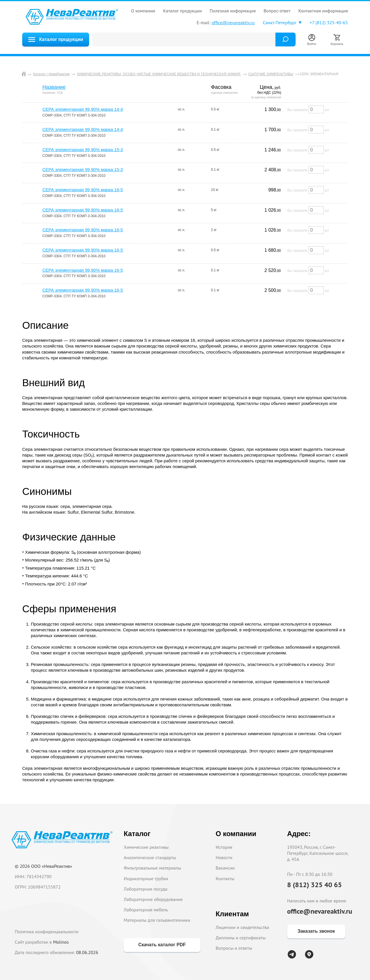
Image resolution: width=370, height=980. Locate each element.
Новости (224, 857)
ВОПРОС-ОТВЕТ (277, 11)
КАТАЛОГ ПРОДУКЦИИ (183, 11)
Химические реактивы (146, 847)
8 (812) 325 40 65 (315, 885)
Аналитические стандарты (150, 857)
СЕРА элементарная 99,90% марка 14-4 (83, 109)
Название (54, 87)
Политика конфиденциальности (47, 932)
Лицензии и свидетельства (242, 927)
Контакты (225, 878)
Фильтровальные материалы (152, 868)
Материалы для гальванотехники (157, 920)
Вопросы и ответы (234, 948)
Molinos (61, 942)
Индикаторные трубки (146, 878)
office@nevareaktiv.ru (233, 22)
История (224, 847)
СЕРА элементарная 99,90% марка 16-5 (83, 190)
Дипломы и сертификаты (241, 938)
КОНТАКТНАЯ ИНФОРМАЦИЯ (323, 11)
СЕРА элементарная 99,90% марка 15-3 (83, 150)
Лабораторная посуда (145, 889)
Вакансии (225, 868)
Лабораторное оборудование (153, 899)
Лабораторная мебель (146, 910)
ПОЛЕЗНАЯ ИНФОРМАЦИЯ (233, 11)
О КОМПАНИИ (143, 11)
